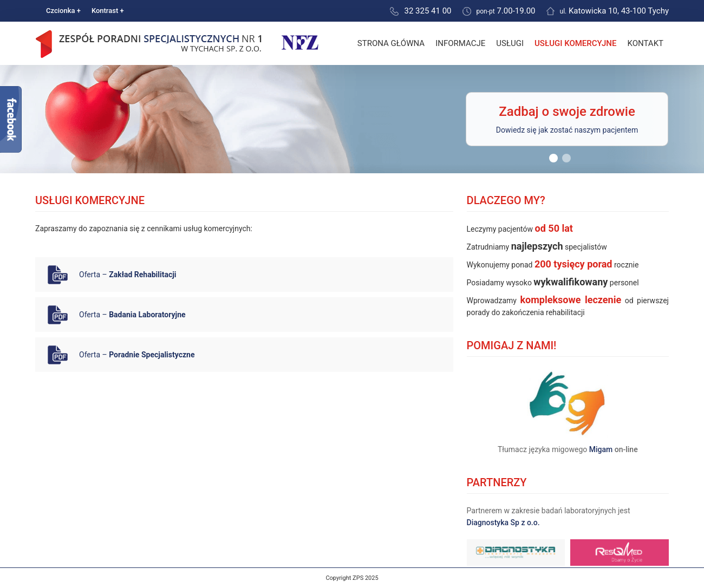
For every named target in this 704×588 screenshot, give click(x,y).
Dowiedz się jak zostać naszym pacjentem (567, 130)
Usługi (510, 43)
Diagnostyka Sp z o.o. (503, 522)
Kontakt (645, 43)
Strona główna (391, 43)
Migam (601, 449)
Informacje (460, 43)
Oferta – (128, 275)
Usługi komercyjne (575, 43)
